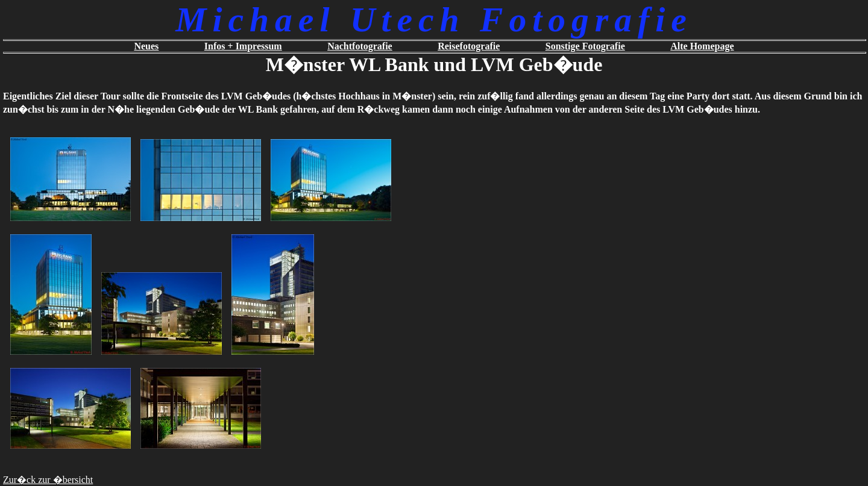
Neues (146, 46)
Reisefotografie (469, 46)
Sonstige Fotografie (585, 46)
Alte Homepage (702, 46)
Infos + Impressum (243, 46)
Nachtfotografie (360, 46)
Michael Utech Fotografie (434, 20)
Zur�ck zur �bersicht (48, 480)
